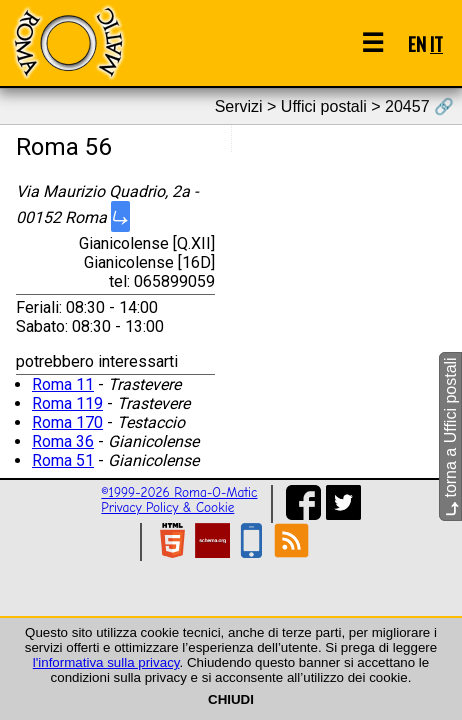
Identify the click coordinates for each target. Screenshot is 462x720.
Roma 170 (67, 422)
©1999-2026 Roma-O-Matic (179, 492)
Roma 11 (63, 384)
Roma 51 (63, 460)
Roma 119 (67, 403)
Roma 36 (63, 441)
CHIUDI (231, 699)
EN (417, 43)
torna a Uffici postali (450, 436)
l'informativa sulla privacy (106, 662)
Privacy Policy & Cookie (167, 507)
